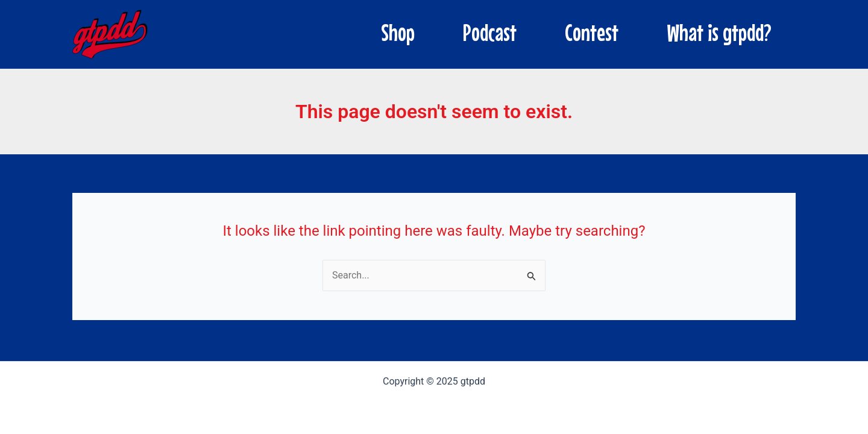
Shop (398, 33)
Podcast (490, 33)
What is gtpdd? (719, 33)
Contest (592, 33)
